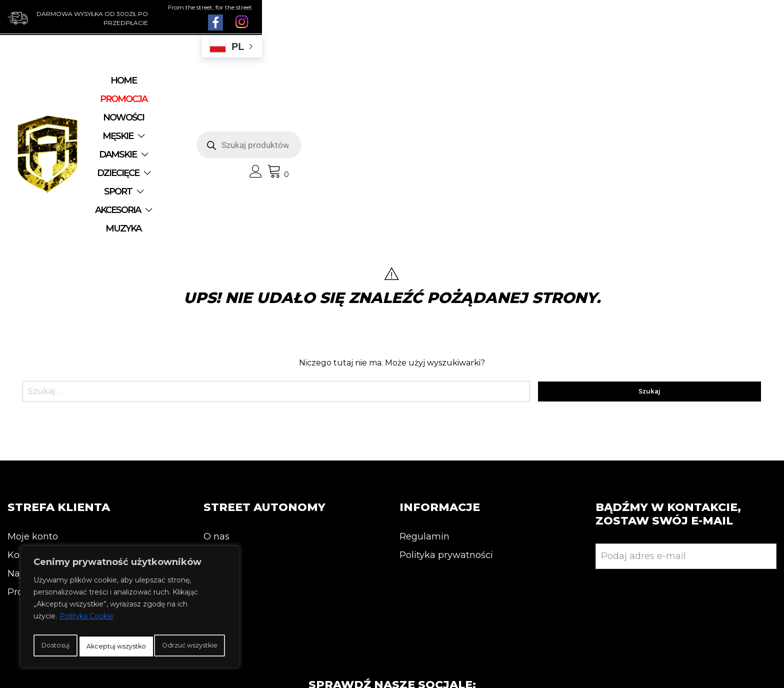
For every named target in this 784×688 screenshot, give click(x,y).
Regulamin (424, 418)
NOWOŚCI (259, 88)
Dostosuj (72, 624)
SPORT (513, 88)
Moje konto (33, 418)
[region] (130, 598)
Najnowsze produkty (54, 455)
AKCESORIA (300, 106)
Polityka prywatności (446, 437)
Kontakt (221, 437)
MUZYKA (371, 106)
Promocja (29, 474)
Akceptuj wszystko (130, 646)
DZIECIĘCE (448, 88)
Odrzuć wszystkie (169, 624)
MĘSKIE (314, 88)
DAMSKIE (378, 88)
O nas (216, 418)
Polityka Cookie (86, 599)
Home (141, 88)
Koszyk (23, 437)
